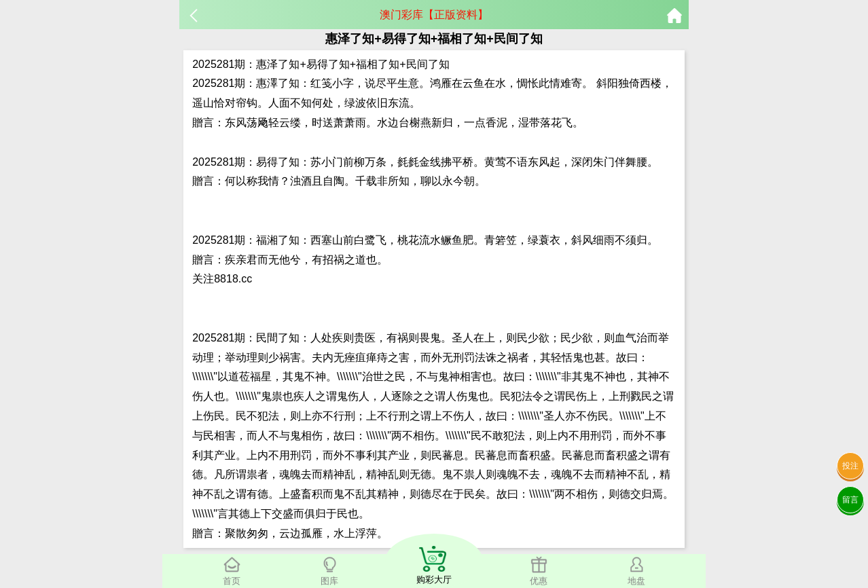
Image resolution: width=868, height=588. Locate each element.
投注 (850, 466)
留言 (850, 500)
